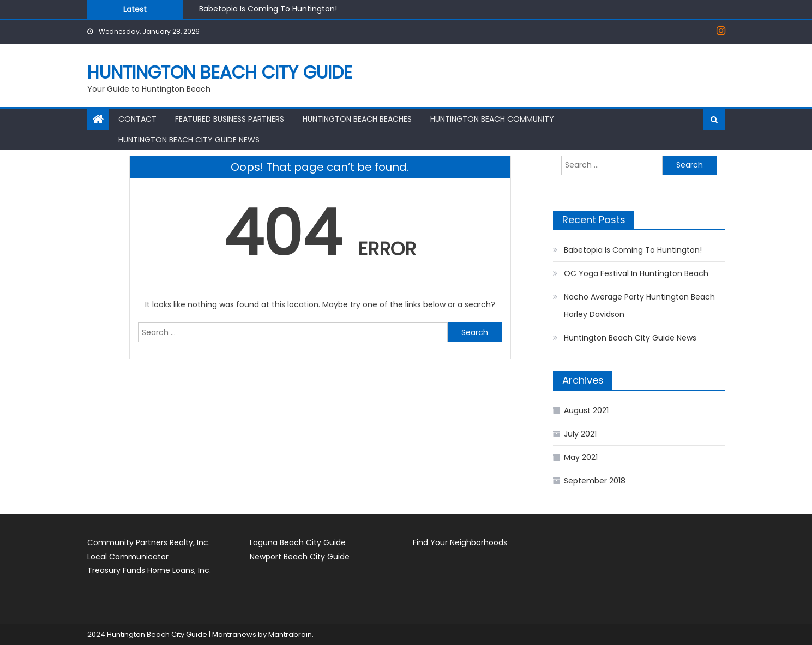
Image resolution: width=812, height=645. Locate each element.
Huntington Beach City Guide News (189, 140)
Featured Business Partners (230, 119)
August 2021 (586, 410)
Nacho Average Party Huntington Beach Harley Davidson (639, 306)
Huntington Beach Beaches (357, 119)
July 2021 (580, 434)
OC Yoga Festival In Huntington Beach (636, 273)
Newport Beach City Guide (300, 557)
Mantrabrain (290, 634)
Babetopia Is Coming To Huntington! (268, 9)
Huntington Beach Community (492, 119)
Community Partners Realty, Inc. (149, 542)
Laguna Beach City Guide (298, 542)
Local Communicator (128, 557)
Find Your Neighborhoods (460, 542)
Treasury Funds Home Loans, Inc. (149, 570)
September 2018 (595, 481)
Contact (137, 119)
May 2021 (581, 457)
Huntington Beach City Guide (220, 72)
